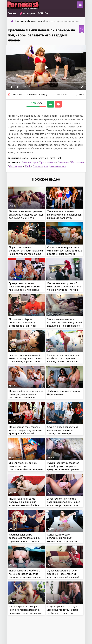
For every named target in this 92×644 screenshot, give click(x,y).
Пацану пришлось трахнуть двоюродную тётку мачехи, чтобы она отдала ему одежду (63, 611)
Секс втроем (16, 166)
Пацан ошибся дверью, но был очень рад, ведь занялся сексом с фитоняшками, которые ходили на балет (26, 396)
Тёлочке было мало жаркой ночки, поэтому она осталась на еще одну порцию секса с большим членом (25, 360)
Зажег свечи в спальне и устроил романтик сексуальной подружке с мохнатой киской (65, 322)
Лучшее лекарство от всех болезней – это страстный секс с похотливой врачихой (63, 574)
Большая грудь (30, 162)
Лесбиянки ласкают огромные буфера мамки (64, 393)
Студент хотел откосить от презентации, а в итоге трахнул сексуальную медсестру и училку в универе (64, 432)
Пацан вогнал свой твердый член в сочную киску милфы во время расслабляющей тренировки (26, 432)
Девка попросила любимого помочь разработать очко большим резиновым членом (25, 574)
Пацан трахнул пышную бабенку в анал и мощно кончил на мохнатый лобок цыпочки (24, 503)
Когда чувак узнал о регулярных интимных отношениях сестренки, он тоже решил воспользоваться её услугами (64, 541)
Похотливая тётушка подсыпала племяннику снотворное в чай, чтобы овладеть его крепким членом (26, 324)
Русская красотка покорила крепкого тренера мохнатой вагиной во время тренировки (26, 610)
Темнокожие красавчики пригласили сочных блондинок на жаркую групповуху (64, 215)
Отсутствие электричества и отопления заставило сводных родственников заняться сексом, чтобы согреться (65, 252)
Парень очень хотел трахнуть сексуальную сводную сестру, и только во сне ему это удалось (26, 216)
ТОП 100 (43, 13)
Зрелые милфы (48, 162)
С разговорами (40, 166)
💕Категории (27, 13)
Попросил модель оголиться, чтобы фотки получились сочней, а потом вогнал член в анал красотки (64, 360)
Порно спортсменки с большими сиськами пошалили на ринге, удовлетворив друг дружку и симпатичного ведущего (26, 254)
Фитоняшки (77, 162)
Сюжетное (63, 162)
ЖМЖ (28, 166)
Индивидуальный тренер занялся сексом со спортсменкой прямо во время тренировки (26, 468)
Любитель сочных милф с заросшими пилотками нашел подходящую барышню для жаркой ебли (64, 503)
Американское (58, 166)
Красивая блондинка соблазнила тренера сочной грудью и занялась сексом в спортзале (25, 539)
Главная (12, 13)
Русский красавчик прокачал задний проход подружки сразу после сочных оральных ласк (64, 468)
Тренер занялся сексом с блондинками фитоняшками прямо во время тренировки (25, 286)
